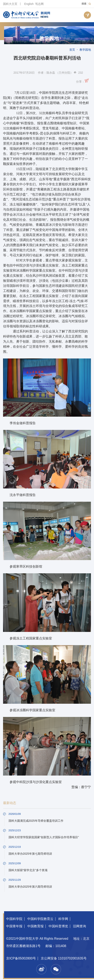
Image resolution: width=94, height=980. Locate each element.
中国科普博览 (58, 926)
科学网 (63, 919)
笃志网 (39, 4)
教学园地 (49, 38)
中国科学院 (14, 919)
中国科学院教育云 (40, 919)
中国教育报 (35, 926)
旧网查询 (80, 926)
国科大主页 (10, 4)
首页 (72, 50)
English (29, 4)
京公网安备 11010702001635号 (64, 958)
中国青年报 (14, 926)
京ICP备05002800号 (21, 958)
